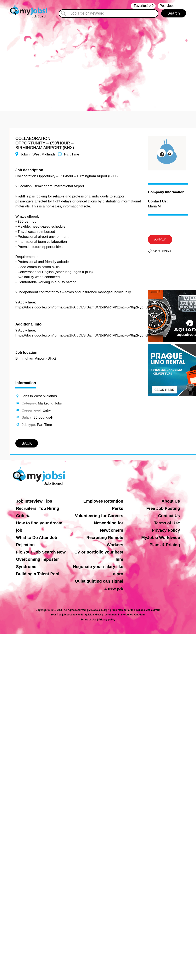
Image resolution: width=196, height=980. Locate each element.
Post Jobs (167, 6)
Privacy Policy (166, 530)
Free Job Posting (163, 508)
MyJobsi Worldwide (161, 537)
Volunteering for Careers (99, 516)
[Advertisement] (39, 62)
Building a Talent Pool (38, 574)
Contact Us (169, 516)
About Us (171, 501)
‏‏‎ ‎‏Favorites (143, 6)
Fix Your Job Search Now (41, 552)
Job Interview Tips (34, 501)
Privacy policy (107, 620)
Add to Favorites (162, 251)
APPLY (160, 239)
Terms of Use (167, 523)
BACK (27, 443)
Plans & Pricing (165, 545)
